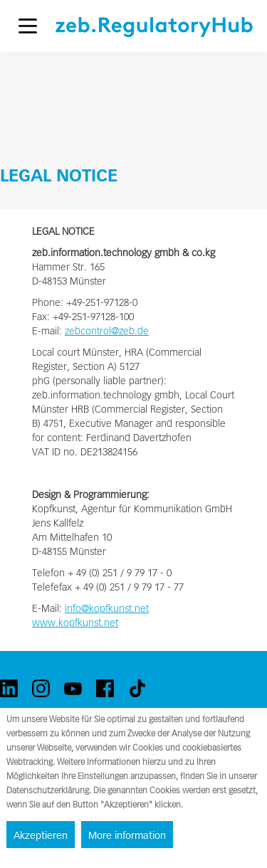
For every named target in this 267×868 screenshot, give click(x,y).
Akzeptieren (41, 835)
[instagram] (41, 688)
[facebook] (105, 688)
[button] (28, 26)
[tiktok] (137, 688)
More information (127, 835)
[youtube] (73, 688)
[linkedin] (9, 688)
